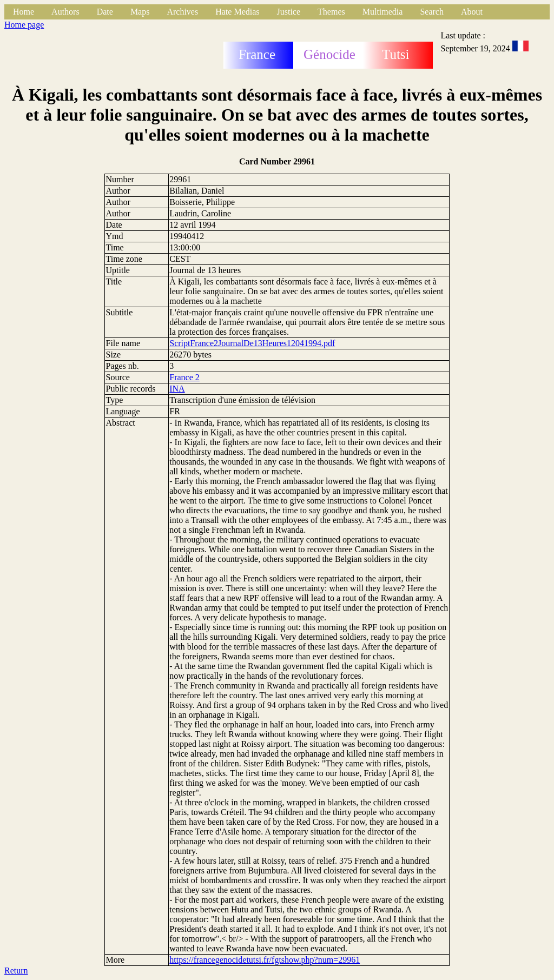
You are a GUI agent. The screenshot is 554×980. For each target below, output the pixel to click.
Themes (331, 12)
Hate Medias (237, 12)
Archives (182, 12)
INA (177, 389)
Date (105, 12)
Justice (289, 12)
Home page (24, 25)
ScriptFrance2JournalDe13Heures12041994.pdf (252, 343)
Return (16, 971)
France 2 (184, 377)
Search (432, 12)
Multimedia (383, 12)
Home (24, 12)
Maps (140, 12)
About (472, 12)
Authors (65, 12)
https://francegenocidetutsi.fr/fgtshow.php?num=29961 (265, 960)
